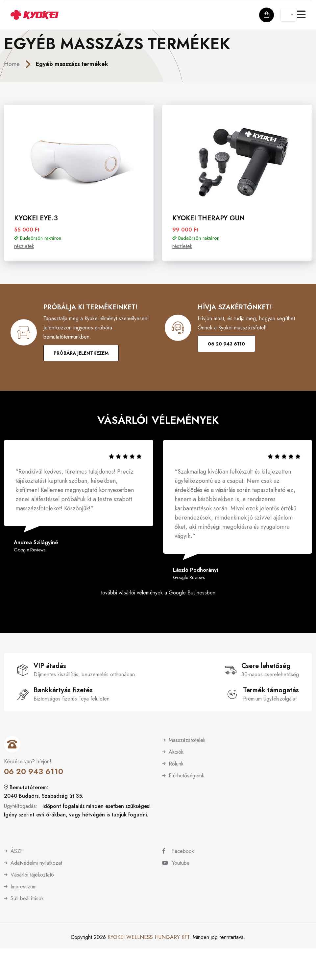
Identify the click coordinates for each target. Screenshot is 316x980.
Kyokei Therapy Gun (208, 218)
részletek (24, 246)
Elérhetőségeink (186, 776)
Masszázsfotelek (187, 740)
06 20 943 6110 (226, 344)
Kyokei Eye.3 (36, 218)
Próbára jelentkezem (81, 353)
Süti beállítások (27, 898)
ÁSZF (17, 851)
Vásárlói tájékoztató (32, 875)
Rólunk (176, 764)
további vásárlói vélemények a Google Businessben (158, 593)
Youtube (176, 863)
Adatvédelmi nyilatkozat (36, 863)
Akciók (176, 752)
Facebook (178, 851)
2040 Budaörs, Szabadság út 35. (44, 796)
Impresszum (24, 887)
